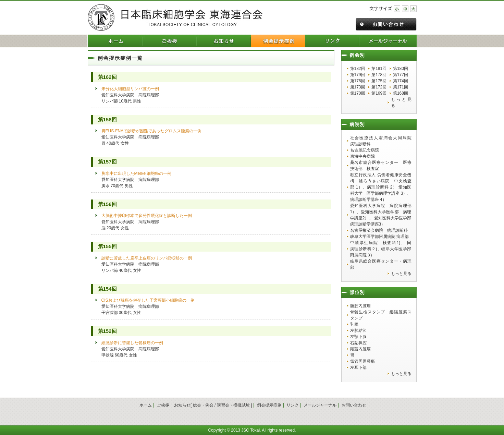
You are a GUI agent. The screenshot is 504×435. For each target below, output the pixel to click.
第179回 (358, 75)
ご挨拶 (163, 405)
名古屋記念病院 (365, 150)
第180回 (401, 69)
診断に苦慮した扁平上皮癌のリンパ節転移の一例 (147, 258)
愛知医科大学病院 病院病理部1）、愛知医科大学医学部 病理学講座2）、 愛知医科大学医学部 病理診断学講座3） (381, 215)
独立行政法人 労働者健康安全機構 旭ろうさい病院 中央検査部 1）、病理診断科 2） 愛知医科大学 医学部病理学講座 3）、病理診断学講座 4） (381, 187)
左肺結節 (358, 330)
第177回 (401, 75)
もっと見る (401, 102)
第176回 (358, 81)
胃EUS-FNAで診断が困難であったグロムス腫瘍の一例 (152, 131)
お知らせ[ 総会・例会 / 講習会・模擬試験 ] (213, 405)
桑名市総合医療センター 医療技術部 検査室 (381, 166)
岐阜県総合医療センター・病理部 (381, 264)
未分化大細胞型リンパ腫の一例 (130, 89)
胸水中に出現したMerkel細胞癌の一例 (136, 173)
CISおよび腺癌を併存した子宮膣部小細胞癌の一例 (148, 300)
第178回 (379, 75)
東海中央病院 (362, 156)
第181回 (379, 69)
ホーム (146, 405)
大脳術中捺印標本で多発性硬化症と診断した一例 (149, 216)
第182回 (358, 69)
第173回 (358, 87)
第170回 (358, 93)
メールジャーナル (320, 405)
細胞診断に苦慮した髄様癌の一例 (132, 343)
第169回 (379, 93)
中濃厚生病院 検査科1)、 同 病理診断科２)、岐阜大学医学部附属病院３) (381, 249)
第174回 (401, 81)
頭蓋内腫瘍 (360, 349)
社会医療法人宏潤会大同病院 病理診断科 (381, 141)
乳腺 (354, 324)
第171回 (401, 87)
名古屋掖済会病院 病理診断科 (379, 230)
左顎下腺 (358, 337)
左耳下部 (358, 367)
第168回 (401, 93)
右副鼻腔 (358, 343)
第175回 (379, 81)
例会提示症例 (269, 405)
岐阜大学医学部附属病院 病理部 (379, 237)
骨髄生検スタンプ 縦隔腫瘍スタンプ (381, 315)
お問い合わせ (354, 405)
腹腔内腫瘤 (360, 306)
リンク (293, 405)
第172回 (379, 87)
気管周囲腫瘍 (362, 361)
